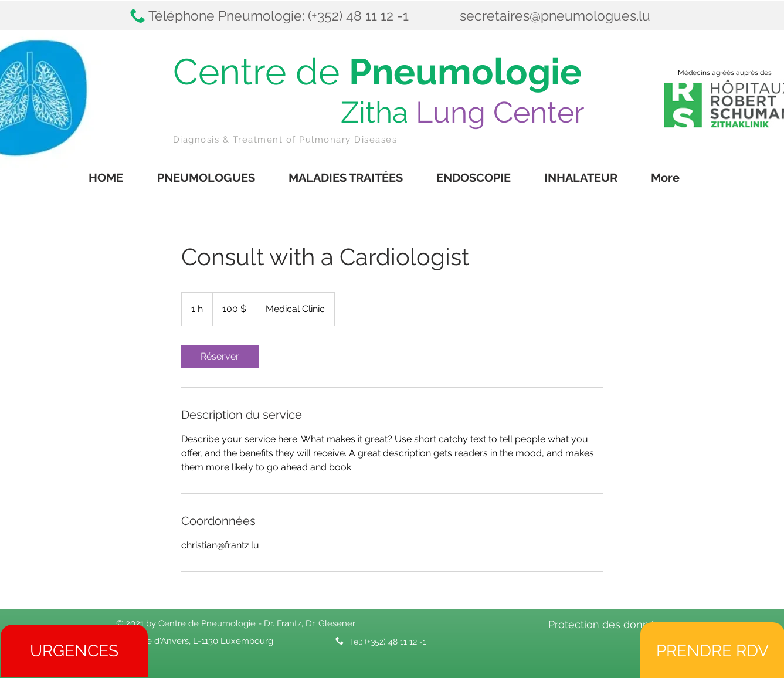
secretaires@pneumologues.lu (555, 16)
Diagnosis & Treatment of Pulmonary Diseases (285, 140)
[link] (220, 357)
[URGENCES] (74, 651)
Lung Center (500, 112)
